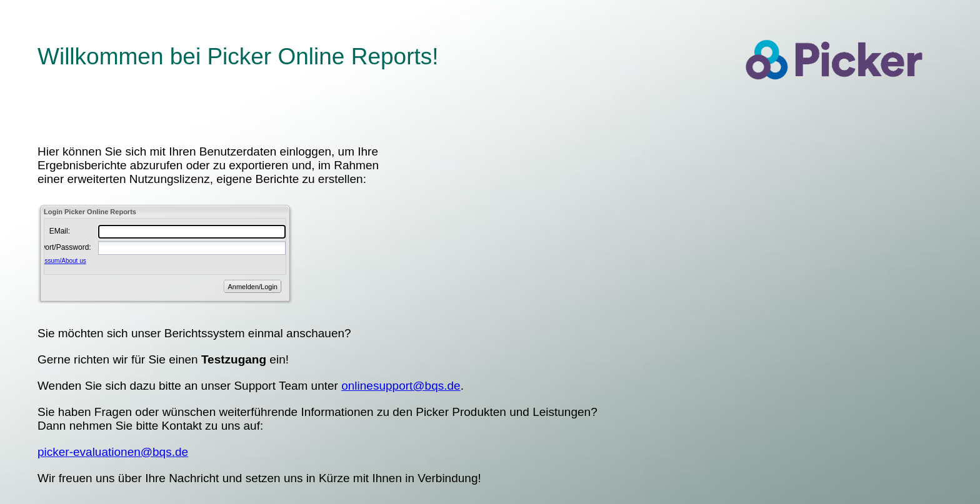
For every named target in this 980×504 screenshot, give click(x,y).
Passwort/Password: (47, 247)
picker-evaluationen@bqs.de (113, 452)
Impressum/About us (57, 261)
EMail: (60, 231)
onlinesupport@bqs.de (401, 386)
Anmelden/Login (252, 287)
